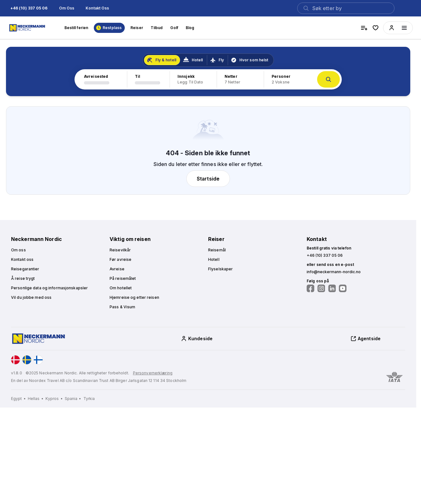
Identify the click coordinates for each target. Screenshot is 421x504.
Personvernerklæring (153, 373)
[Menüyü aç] (404, 28)
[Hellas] (36, 399)
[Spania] (73, 399)
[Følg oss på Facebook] (310, 288)
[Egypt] (19, 399)
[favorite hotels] (376, 28)
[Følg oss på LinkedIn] (332, 288)
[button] (29, 8)
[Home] (28, 28)
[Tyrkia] (89, 399)
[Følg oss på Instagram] (321, 288)
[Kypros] (54, 399)
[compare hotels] (364, 28)
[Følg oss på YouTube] (343, 288)
